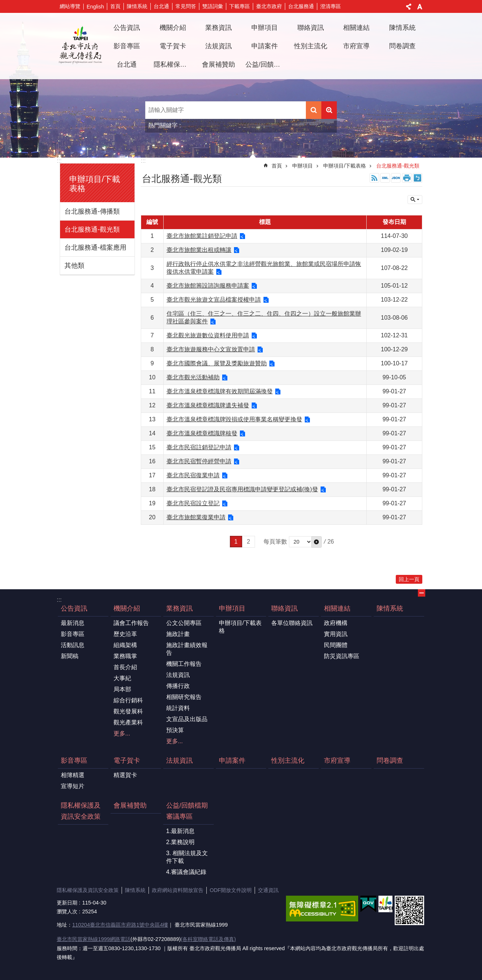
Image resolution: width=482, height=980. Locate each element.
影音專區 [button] (127, 46)
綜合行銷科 (128, 700)
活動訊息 (73, 645)
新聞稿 (70, 656)
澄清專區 (331, 6)
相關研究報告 (184, 697)
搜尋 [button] (314, 110)
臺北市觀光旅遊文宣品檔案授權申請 (214, 300)
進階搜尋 (329, 110)
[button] (317, 542)
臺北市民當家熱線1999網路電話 (94, 939)
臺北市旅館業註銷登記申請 (202, 236)
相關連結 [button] (356, 28)
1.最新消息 (180, 831)
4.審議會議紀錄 (186, 872)
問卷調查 (402, 46)
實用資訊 (336, 634)
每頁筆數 (275, 542)
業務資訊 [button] (219, 28)
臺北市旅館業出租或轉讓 (199, 250)
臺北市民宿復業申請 (193, 475)
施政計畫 (178, 634)
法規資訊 (219, 46)
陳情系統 (137, 6)
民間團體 (336, 645)
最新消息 (73, 623)
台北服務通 (301, 6)
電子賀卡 (127, 761)
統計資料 (178, 708)
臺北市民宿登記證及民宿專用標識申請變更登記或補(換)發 (242, 489)
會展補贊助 (219, 64)
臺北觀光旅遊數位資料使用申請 (208, 335)
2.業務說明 (180, 842)
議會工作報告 (131, 623)
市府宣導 (356, 46)
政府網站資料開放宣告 (178, 890)
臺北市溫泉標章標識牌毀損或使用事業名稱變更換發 (234, 419)
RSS (374, 178)
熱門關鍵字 (163, 125)
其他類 (74, 266)
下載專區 (240, 6)
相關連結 (337, 608)
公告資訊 (74, 608)
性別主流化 (311, 46)
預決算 (175, 730)
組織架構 (125, 645)
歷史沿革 (125, 634)
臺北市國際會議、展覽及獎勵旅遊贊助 (217, 363)
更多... (122, 733)
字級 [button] (420, 7)
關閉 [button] (415, 200)
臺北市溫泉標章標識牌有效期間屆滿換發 (220, 391)
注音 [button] (418, 178)
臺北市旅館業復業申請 (196, 517)
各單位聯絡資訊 (292, 623)
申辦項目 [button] (265, 28)
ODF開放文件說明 (231, 890)
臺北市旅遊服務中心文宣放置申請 (211, 349)
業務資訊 (179, 608)
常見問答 (186, 6)
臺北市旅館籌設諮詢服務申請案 (208, 286)
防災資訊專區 (342, 656)
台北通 (161, 6)
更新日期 (67, 903)
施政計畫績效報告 (187, 649)
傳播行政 (178, 686)
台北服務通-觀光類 (92, 229)
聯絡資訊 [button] (311, 28)
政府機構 (336, 623)
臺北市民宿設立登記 (193, 503)
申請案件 (265, 46)
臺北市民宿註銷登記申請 (199, 447)
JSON (396, 178)
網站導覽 (70, 6)
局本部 (122, 689)
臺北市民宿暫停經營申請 (199, 461)
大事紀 (122, 678)
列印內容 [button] (407, 178)
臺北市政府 (269, 6)
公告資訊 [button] (127, 28)
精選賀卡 (125, 775)
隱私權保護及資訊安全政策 (174, 64)
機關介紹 (127, 608)
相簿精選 (73, 775)
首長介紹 (125, 667)
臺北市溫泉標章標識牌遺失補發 (208, 405)
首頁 (115, 6)
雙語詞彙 (213, 6)
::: (59, 161)
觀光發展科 (128, 711)
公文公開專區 (184, 623)
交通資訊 (268, 890)
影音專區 (73, 634)
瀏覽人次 (67, 911)
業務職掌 (125, 656)
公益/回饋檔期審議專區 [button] (266, 64)
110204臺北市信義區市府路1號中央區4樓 (120, 925)
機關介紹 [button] (173, 28)
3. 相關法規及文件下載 (187, 857)
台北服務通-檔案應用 (95, 247)
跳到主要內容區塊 (4, 4)
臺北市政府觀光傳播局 (80, 46)
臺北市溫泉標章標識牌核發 (202, 433)
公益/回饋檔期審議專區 (187, 811)
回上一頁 (409, 579)
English (95, 7)
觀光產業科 (128, 722)
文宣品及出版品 (187, 719)
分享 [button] (409, 7)
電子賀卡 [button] (173, 46)
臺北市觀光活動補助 (193, 377)
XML (385, 178)
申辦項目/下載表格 (345, 166)
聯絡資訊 (284, 608)
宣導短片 (73, 786)
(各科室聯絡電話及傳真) (208, 939)
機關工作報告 (184, 664)
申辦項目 (303, 166)
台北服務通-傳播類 (92, 211)
